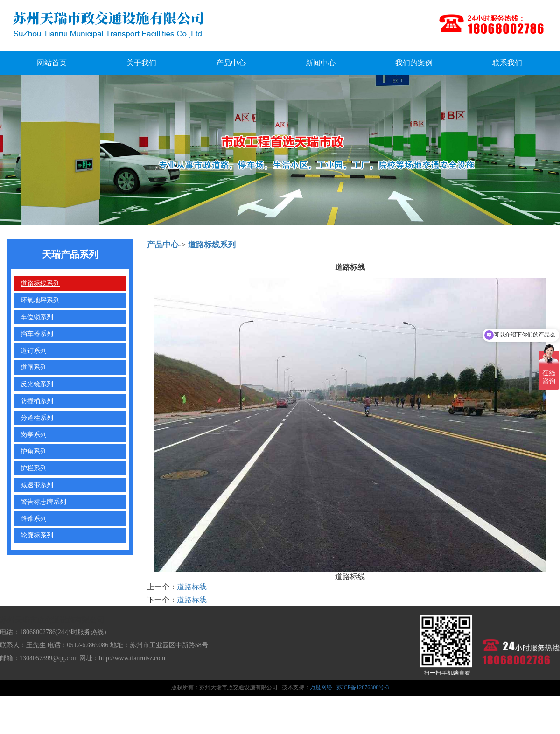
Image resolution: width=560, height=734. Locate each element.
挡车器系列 (37, 334)
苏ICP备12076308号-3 (363, 687)
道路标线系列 (40, 283)
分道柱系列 (37, 418)
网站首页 (52, 63)
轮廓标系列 (37, 535)
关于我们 (141, 63)
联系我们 (507, 63)
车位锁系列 (37, 317)
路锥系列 (34, 518)
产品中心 (231, 63)
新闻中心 (321, 63)
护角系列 (34, 451)
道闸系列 (34, 367)
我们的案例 (414, 63)
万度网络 (321, 687)
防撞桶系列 (37, 401)
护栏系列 (34, 468)
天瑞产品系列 (70, 254)
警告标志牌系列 (43, 502)
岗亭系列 (34, 434)
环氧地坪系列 (40, 300)
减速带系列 (37, 485)
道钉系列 (34, 350)
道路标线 (192, 587)
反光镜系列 (37, 384)
